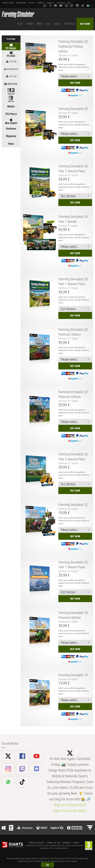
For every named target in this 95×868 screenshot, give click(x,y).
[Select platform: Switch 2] (11, 91)
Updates (41, 3)
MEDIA (40, 24)
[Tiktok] (83, 5)
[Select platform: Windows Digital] (11, 47)
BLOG (20, 24)
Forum (31, 3)
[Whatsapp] (45, 5)
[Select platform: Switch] (11, 99)
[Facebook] (56, 5)
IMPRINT (67, 843)
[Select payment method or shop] (75, 76)
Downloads (21, 3)
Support (50, 3)
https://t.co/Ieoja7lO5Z (70, 805)
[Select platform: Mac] (11, 121)
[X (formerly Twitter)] (50, 5)
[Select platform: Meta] (11, 114)
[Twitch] (72, 5)
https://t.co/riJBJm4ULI (70, 811)
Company (61, 3)
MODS (57, 24)
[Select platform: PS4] (11, 76)
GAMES (30, 24)
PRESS (76, 843)
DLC (49, 24)
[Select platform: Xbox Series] (11, 69)
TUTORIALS (69, 24)
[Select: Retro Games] (11, 144)
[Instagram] (67, 5)
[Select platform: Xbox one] (11, 84)
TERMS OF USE (54, 843)
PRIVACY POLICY (37, 843)
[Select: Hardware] (11, 129)
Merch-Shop (8, 3)
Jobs (69, 3)
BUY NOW (85, 24)
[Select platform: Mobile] (11, 106)
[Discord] (78, 5)
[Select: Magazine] (11, 136)
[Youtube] (61, 5)
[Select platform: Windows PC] (11, 54)
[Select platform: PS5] (11, 61)
